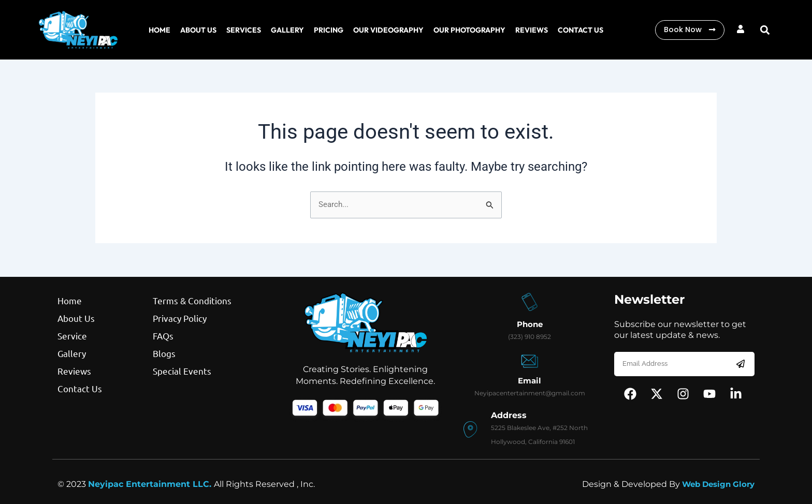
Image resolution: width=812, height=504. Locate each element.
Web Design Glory (715, 484)
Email (530, 381)
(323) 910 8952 (530, 337)
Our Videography (388, 30)
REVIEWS (532, 30)
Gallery (287, 30)
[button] (765, 30)
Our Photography (469, 30)
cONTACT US (581, 30)
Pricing (329, 30)
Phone (530, 324)
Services (244, 30)
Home (160, 30)
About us (198, 30)
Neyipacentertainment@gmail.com (530, 393)
